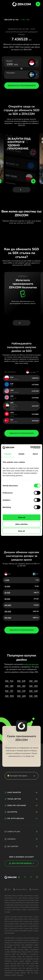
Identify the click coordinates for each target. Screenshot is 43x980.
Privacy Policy (20, 889)
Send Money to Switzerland (21, 907)
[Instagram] (37, 877)
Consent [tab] (8, 454)
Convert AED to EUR (16, 921)
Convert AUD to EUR (11, 924)
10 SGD (7, 586)
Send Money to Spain (20, 910)
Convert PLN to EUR (25, 917)
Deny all (22, 531)
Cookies (34, 889)
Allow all (21, 517)
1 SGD (7, 580)
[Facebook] (31, 877)
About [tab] (35, 454)
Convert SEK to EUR (21, 926)
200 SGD (8, 611)
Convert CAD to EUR (31, 921)
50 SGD (7, 599)
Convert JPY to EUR (26, 924)
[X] (25, 877)
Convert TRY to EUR (11, 931)
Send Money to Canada (23, 903)
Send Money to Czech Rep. (26, 900)
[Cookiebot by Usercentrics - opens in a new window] (31, 447)
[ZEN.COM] (11, 877)
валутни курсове (31, 664)
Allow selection (21, 524)
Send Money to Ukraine (26, 898)
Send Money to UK (11, 898)
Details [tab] (22, 454)
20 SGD (7, 593)
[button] (19, 190)
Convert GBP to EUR (21, 919)
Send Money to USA (31, 896)
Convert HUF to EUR (16, 928)
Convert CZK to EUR (31, 928)
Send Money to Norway (22, 905)
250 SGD (8, 618)
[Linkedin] (19, 877)
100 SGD (8, 605)
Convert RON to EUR (25, 931)
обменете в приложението (22, 433)
